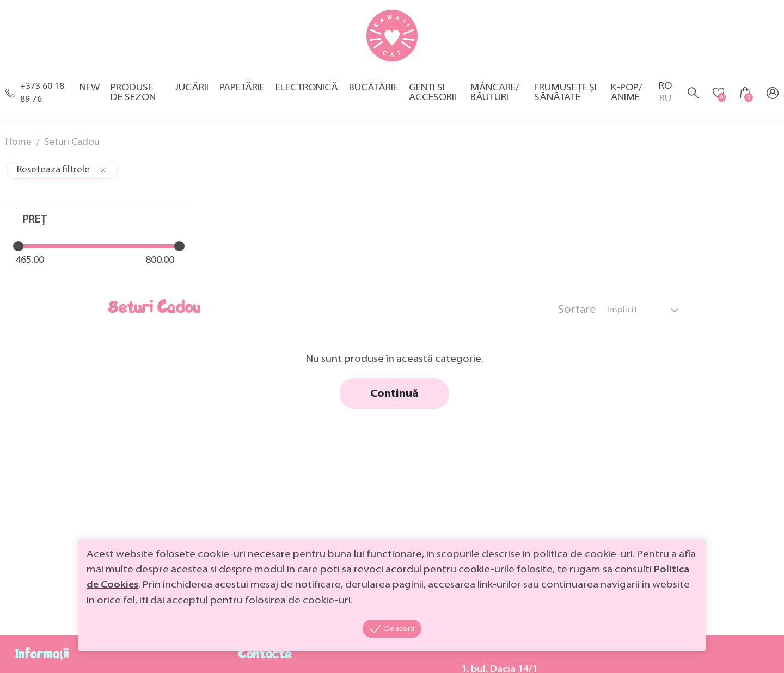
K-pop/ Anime (624, 97)
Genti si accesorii (431, 97)
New (88, 92)
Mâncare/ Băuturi (493, 97)
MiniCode (78, 655)
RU (663, 103)
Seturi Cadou (73, 147)
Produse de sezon (132, 97)
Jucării (190, 92)
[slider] (17, 252)
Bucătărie (372, 92)
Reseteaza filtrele (62, 175)
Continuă (493, 266)
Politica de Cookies (228, 584)
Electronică (305, 92)
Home (19, 147)
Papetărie (240, 92)
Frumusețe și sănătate (563, 97)
